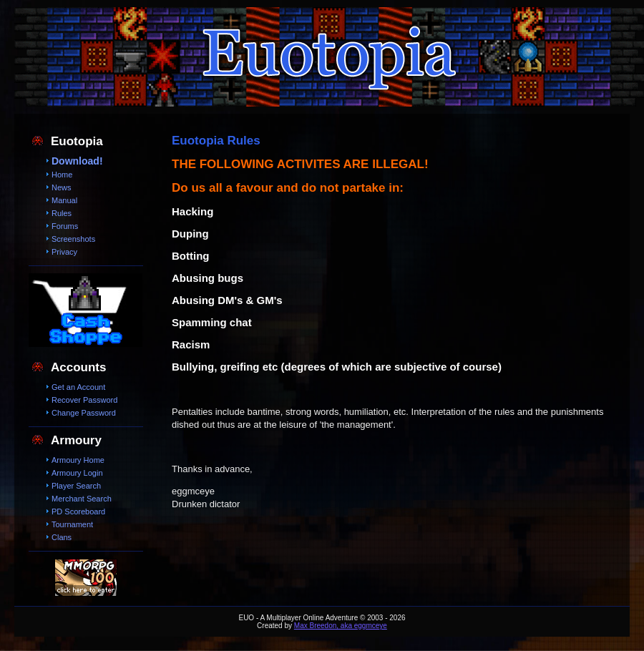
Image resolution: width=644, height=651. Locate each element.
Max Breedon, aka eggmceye (341, 626)
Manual (64, 200)
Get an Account (78, 387)
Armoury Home (78, 460)
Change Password (84, 413)
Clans (62, 537)
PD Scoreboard (78, 511)
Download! (77, 161)
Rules (62, 213)
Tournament (72, 524)
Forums (65, 226)
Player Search (76, 486)
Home (62, 175)
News (62, 187)
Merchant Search (82, 499)
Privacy (64, 252)
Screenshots (73, 239)
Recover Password (84, 400)
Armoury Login (77, 473)
